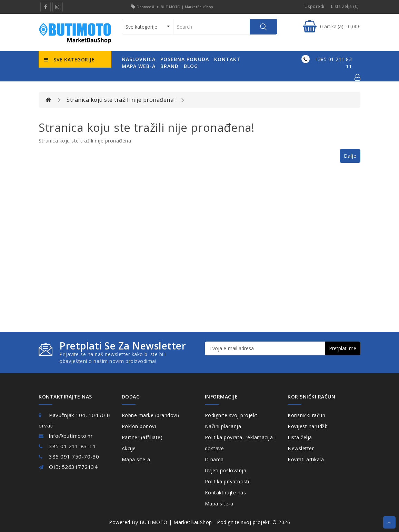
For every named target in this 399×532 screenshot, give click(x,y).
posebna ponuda (185, 59)
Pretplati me (343, 348)
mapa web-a (139, 66)
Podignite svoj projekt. (232, 415)
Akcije (129, 448)
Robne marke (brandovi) (151, 415)
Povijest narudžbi (308, 426)
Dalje (350, 156)
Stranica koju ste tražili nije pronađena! (121, 100)
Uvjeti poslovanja (226, 470)
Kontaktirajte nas (226, 492)
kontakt (227, 59)
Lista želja (300, 437)
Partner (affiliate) (142, 437)
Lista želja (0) (345, 6)
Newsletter (301, 448)
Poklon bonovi (139, 426)
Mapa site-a (136, 459)
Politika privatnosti (227, 481)
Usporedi (315, 6)
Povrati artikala (306, 459)
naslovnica (139, 59)
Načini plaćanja (223, 426)
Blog (191, 66)
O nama (214, 459)
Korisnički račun (306, 415)
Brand (169, 66)
